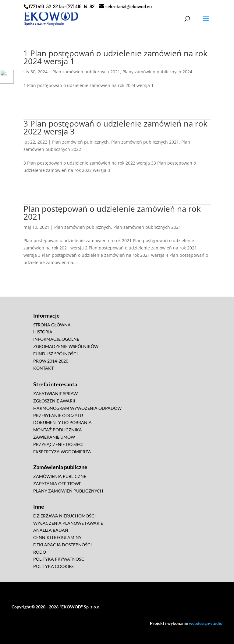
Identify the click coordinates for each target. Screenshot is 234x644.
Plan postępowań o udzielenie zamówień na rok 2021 (112, 213)
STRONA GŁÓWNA (52, 325)
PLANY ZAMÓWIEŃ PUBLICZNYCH (68, 491)
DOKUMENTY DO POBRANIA (62, 422)
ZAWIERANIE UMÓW (54, 437)
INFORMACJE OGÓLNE (56, 339)
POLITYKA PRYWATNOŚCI (59, 559)
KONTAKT (43, 368)
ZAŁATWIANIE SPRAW (55, 393)
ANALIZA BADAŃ (51, 530)
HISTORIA (43, 332)
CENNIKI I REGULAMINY (57, 537)
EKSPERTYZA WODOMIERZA (62, 452)
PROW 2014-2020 (51, 361)
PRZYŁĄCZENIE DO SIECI (58, 444)
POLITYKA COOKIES (53, 566)
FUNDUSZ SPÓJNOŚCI (55, 354)
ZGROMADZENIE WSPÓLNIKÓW (66, 346)
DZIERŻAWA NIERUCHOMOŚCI (64, 516)
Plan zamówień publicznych (80, 142)
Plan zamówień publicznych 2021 (86, 72)
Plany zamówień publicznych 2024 (157, 72)
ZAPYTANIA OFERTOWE (57, 484)
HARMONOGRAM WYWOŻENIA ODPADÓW (77, 408)
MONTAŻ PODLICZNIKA (58, 430)
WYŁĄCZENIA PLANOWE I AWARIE (68, 523)
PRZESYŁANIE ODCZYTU (58, 415)
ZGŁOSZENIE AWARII (54, 401)
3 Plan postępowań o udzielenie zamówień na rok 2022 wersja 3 (115, 127)
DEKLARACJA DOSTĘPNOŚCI (62, 545)
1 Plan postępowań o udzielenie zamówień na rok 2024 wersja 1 (115, 57)
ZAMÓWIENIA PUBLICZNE (60, 476)
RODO (40, 552)
